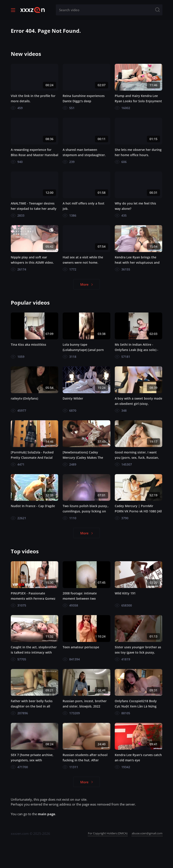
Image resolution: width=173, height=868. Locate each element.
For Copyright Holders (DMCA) (108, 833)
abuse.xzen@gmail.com (147, 833)
